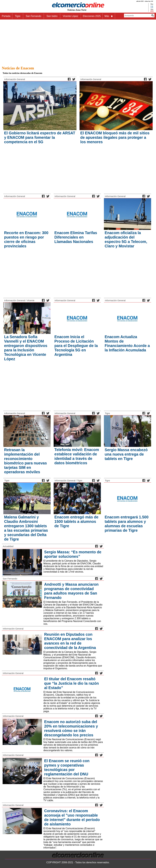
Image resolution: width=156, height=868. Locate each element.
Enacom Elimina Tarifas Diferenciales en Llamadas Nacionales (76, 237)
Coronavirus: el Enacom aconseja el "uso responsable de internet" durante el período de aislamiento (72, 817)
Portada (6, 16)
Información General (15, 79)
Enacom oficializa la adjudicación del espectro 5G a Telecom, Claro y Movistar (126, 239)
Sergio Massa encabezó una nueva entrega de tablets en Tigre (126, 454)
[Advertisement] (78, 42)
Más (109, 16)
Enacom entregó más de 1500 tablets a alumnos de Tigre (76, 521)
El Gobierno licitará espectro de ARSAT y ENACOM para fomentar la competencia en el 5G (40, 137)
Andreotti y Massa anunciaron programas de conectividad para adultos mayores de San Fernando (71, 591)
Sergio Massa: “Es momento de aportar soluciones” (73, 554)
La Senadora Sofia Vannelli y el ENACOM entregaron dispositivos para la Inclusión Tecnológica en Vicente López (26, 348)
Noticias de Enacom (18, 68)
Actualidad (8, 546)
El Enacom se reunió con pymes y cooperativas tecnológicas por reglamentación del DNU (67, 767)
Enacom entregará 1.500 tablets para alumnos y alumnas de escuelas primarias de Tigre (127, 524)
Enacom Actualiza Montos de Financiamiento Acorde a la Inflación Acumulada (127, 343)
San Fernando (10, 579)
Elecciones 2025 (92, 16)
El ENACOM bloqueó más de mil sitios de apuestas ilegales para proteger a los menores (115, 137)
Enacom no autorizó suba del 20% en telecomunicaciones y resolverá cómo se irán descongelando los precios (71, 728)
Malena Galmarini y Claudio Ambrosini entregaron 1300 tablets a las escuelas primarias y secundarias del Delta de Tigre (26, 528)
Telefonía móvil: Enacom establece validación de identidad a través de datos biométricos (77, 456)
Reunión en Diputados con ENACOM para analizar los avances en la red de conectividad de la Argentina (70, 641)
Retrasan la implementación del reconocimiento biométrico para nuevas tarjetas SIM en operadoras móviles (26, 461)
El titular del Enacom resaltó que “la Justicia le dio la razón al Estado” (71, 683)
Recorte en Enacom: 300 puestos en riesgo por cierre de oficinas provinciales (26, 239)
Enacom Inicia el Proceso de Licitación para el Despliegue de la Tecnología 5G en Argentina (76, 346)
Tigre (107, 413)
